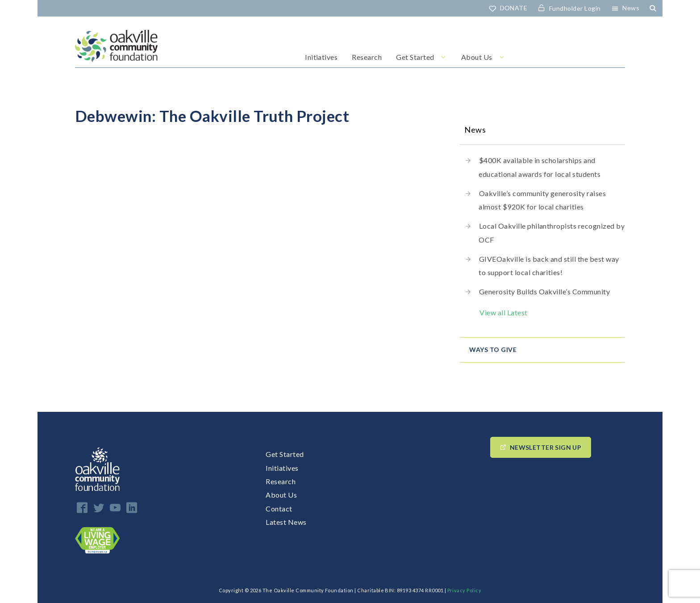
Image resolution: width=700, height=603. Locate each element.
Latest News (286, 522)
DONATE (514, 8)
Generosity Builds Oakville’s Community (544, 291)
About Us (477, 57)
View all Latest (503, 312)
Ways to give (493, 350)
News (631, 8)
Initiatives (321, 57)
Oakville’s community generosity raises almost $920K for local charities (542, 200)
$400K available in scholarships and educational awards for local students (540, 167)
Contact (279, 509)
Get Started (415, 57)
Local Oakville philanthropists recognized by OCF (552, 232)
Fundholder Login (575, 8)
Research (367, 57)
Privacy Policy (465, 590)
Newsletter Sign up (546, 447)
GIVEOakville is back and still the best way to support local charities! (549, 266)
